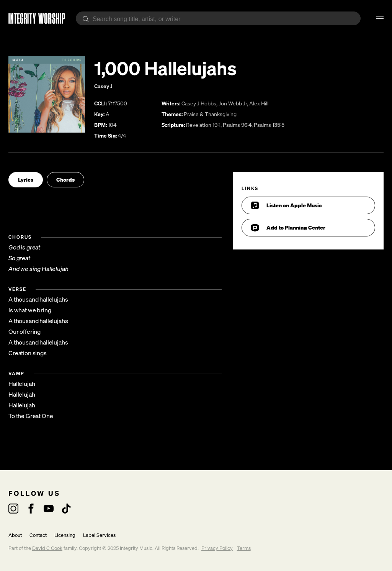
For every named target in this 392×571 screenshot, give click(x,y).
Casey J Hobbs (199, 103)
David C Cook (47, 548)
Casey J (103, 86)
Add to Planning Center (288, 228)
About (15, 535)
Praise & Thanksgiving (210, 114)
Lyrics (26, 180)
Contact (38, 535)
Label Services (99, 535)
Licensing (65, 535)
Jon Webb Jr (233, 103)
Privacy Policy (217, 548)
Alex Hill (259, 103)
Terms (244, 548)
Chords (65, 180)
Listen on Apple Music (287, 205)
